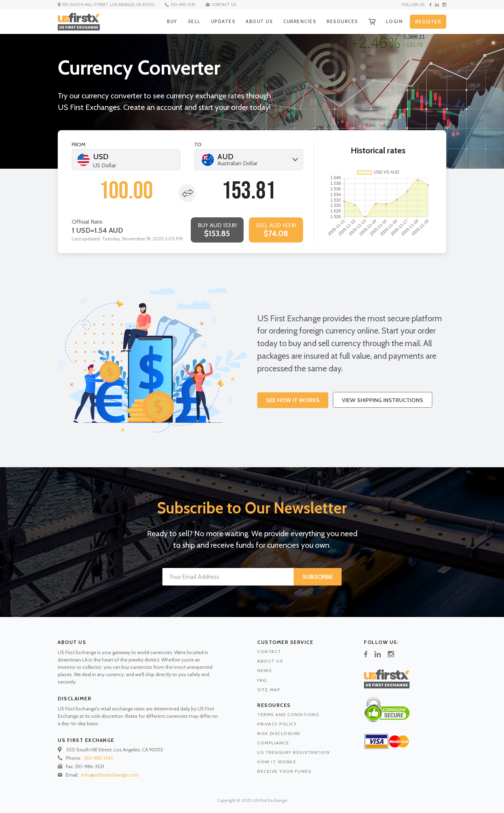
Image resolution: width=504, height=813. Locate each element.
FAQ (262, 680)
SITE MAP (269, 690)
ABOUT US (259, 21)
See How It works (293, 400)
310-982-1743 (180, 5)
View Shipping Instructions (383, 400)
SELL (194, 21)
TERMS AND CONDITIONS (288, 714)
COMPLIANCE (273, 743)
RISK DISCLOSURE (279, 733)
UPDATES (223, 21)
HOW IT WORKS (276, 762)
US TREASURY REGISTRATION (293, 752)
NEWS (264, 670)
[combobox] (248, 160)
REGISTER (428, 22)
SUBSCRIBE (318, 577)
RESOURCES (342, 21)
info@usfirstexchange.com (110, 775)
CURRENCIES (300, 21)
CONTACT (269, 651)
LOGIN (395, 21)
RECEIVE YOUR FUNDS (284, 771)
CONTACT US (221, 5)
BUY (172, 21)
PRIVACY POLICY (277, 724)
